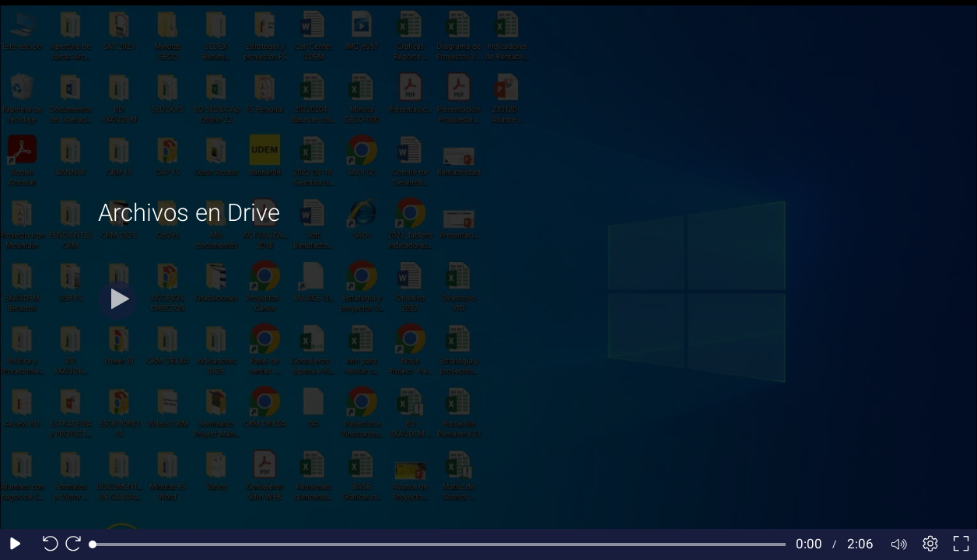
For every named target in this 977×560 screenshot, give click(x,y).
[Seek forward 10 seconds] (77, 544)
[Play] (117, 300)
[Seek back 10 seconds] (47, 544)
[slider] (439, 544)
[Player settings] (930, 544)
